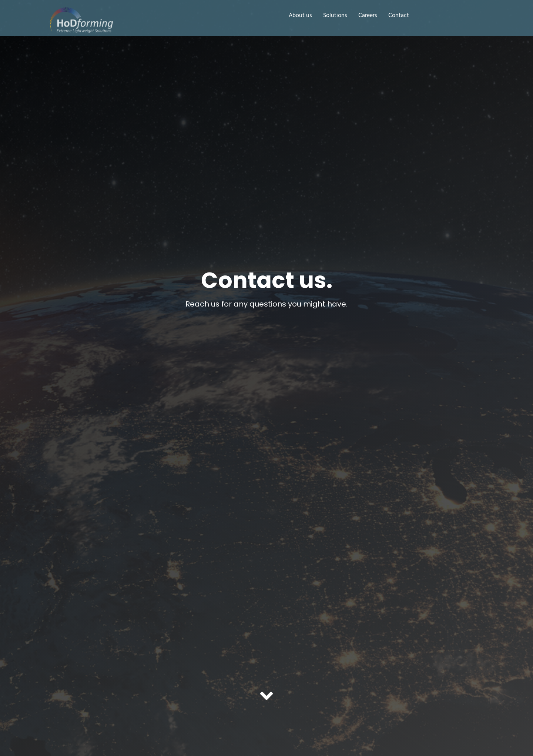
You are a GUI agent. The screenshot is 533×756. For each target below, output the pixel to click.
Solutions (335, 16)
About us (300, 16)
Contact (399, 16)
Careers (368, 16)
